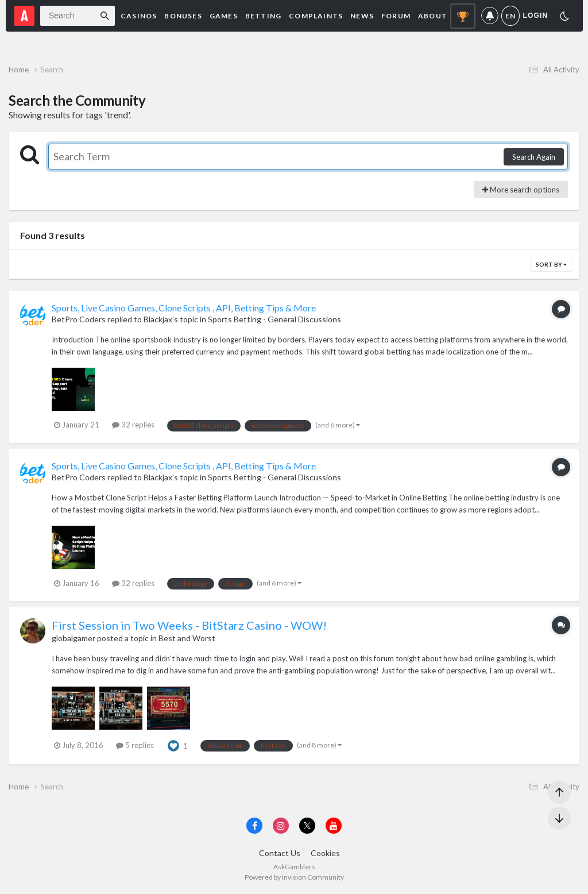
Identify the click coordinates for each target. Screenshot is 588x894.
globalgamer (73, 638)
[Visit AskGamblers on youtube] (334, 826)
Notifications (490, 16)
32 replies (133, 425)
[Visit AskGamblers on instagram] (281, 826)
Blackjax (158, 319)
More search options (521, 190)
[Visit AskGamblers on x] (307, 826)
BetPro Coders (79, 319)
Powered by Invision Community (294, 877)
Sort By (551, 264)
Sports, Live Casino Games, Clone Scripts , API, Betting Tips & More (184, 308)
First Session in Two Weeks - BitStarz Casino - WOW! (189, 625)
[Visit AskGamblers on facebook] (254, 826)
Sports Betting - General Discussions (274, 319)
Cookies (325, 853)
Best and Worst (187, 638)
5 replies (135, 745)
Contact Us (280, 853)
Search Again (534, 157)
